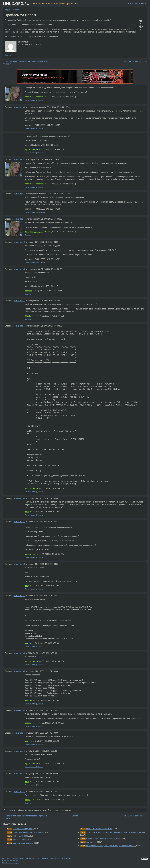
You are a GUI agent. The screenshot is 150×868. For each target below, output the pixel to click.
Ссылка (8, 55)
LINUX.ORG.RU (16, 3)
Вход (145, 3)
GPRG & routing (19, 839)
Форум (62, 3)
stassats (28, 291)
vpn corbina (91, 842)
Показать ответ (31, 100)
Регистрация (134, 3)
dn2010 (28, 316)
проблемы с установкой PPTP (99, 829)
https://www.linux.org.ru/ (11, 863)
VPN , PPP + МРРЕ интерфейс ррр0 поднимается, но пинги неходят (116, 832)
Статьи (54, 3)
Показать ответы (31, 212)
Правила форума (18, 859)
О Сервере (6, 859)
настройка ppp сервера (23, 843)
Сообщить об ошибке (10, 861)
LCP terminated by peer (23, 829)
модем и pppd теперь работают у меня (103, 838)
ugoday (28, 150)
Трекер (70, 3)
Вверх (145, 859)
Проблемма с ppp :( (20, 15)
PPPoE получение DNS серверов (27, 832)
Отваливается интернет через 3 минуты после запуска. (110, 846)
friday (27, 512)
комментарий (19, 107)
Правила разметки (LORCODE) (37, 859)
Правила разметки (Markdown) (61, 859)
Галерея (46, 3)
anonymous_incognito (34, 97)
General (17, 10)
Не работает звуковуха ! (134, 61)
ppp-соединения (20, 836)
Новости (37, 3)
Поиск (77, 3)
